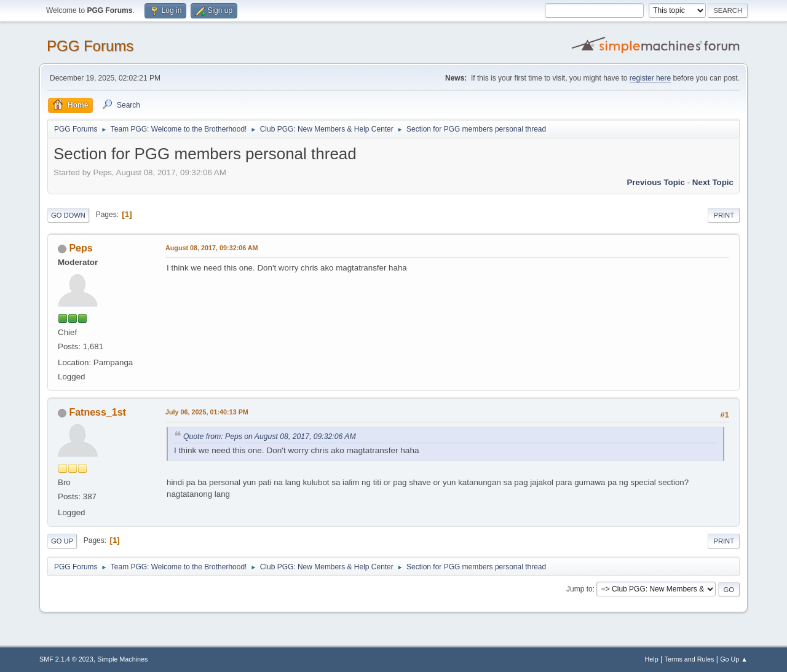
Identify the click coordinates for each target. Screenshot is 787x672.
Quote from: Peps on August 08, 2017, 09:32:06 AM (270, 437)
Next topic (713, 182)
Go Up (62, 541)
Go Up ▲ (734, 659)
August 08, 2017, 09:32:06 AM (212, 248)
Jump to (579, 589)
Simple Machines (122, 659)
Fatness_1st (97, 412)
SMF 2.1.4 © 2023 (66, 659)
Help (652, 659)
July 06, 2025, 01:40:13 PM (207, 412)
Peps (81, 248)
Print (724, 215)
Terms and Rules (690, 659)
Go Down (68, 215)
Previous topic (656, 182)
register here (650, 78)
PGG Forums (90, 46)
